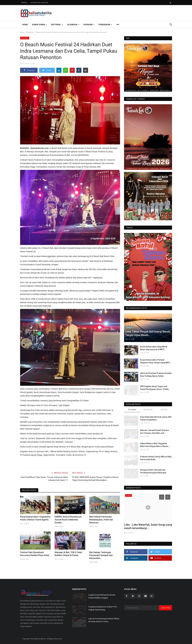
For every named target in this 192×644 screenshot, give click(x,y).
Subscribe (166, 608)
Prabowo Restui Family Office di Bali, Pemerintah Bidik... (156, 458)
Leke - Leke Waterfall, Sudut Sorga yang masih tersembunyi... (148, 526)
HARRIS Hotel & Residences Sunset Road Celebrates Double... (68, 520)
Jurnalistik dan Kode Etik (39, 2)
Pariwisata (30, 32)
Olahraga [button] (73, 24)
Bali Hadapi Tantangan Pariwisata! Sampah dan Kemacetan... (101, 555)
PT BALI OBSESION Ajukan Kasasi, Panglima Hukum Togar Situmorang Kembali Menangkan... (95, 479)
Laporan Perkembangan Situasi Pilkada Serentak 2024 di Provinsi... (104, 620)
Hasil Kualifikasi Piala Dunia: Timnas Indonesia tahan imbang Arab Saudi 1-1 (44, 479)
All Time (164, 409)
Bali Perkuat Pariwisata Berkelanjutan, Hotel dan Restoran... (101, 520)
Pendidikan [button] (105, 24)
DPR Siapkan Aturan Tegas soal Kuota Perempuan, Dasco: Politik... (155, 388)
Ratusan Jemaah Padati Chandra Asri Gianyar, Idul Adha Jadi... (154, 432)
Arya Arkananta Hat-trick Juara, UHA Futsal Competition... (156, 418)
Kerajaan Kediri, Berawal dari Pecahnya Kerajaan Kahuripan (153, 471)
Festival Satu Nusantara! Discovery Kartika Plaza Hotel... (35, 554)
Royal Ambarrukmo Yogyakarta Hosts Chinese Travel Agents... (35, 518)
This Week (132, 409)
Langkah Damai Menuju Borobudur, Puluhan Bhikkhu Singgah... (102, 596)
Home (25, 24)
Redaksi (24, 2)
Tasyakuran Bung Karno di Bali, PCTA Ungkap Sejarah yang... (103, 608)
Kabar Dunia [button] (39, 24)
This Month (148, 409)
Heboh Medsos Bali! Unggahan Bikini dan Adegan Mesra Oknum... (155, 445)
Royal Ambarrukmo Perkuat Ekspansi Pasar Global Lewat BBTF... (156, 361)
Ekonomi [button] (89, 24)
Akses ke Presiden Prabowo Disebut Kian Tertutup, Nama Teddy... (156, 375)
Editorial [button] (57, 24)
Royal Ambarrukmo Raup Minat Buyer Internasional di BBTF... (154, 348)
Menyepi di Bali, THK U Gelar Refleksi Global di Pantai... (68, 554)
